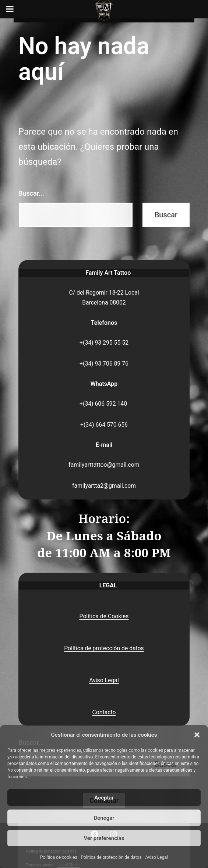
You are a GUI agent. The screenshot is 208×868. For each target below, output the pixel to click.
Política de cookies (59, 857)
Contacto (104, 712)
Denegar (104, 818)
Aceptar (104, 798)
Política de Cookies (104, 616)
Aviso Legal (157, 857)
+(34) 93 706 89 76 (104, 364)
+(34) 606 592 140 (103, 404)
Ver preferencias (104, 838)
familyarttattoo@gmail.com (104, 465)
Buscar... (31, 193)
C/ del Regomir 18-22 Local (104, 293)
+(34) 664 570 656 (104, 425)
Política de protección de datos (111, 857)
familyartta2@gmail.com (104, 486)
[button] (197, 735)
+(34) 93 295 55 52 (104, 343)
